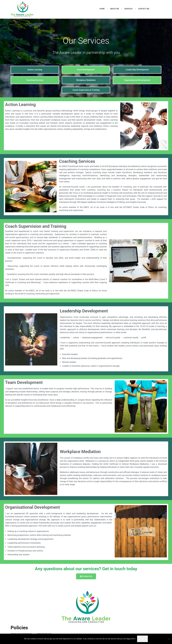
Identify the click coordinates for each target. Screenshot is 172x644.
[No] (169, 639)
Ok (142, 639)
